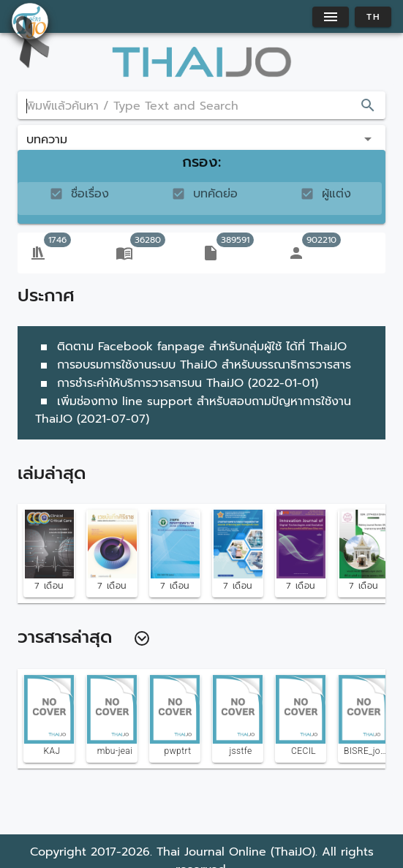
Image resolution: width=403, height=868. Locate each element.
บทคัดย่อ (215, 194)
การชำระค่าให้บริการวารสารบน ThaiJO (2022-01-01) (177, 383)
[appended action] (368, 105)
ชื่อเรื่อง (90, 194)
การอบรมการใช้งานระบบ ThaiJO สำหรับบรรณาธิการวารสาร (193, 365)
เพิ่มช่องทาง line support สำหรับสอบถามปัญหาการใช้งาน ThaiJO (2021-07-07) (193, 411)
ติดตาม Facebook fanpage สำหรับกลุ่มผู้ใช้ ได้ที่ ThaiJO (191, 347)
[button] (201, 139)
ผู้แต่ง (336, 194)
